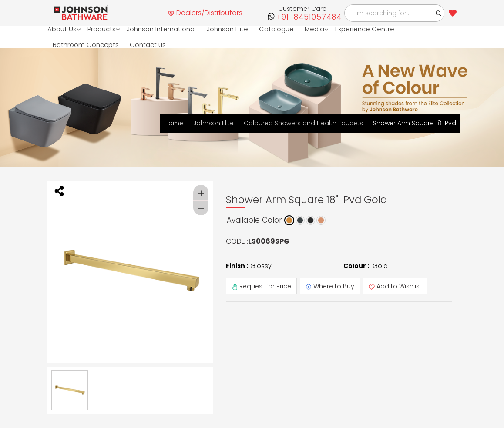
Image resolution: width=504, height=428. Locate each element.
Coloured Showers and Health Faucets (303, 123)
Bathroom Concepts (86, 45)
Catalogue (277, 29)
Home (174, 123)
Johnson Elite (228, 29)
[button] (439, 13)
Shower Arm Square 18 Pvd (415, 123)
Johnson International (162, 29)
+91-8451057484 (309, 17)
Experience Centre (365, 29)
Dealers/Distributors (205, 13)
